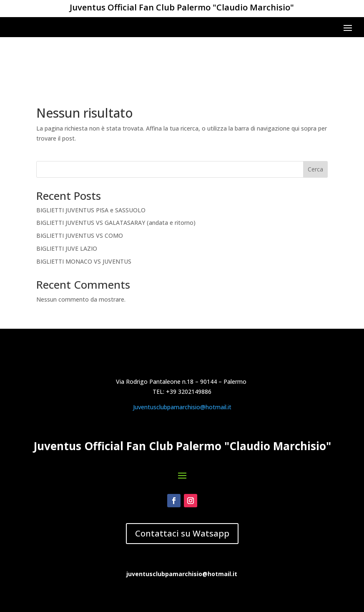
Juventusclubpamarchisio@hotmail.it (182, 491)
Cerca (315, 124)
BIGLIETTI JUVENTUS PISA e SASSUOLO (91, 164)
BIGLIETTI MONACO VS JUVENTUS (84, 216)
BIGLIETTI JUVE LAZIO (67, 203)
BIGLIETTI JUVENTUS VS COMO (80, 190)
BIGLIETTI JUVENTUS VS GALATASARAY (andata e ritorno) (116, 177)
